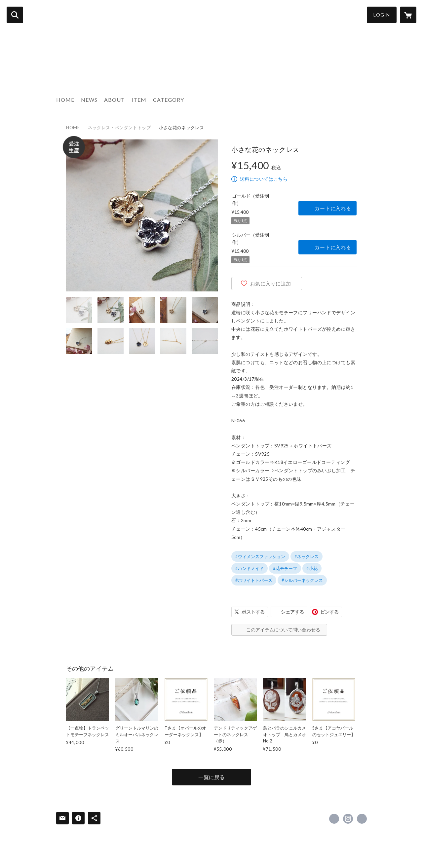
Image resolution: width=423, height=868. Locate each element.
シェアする (292, 612)
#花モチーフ (285, 568)
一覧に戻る (211, 777)
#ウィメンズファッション (260, 556)
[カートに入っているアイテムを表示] (408, 15)
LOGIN (382, 15)
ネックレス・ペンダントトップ (119, 128)
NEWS (89, 100)
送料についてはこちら (264, 179)
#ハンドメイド (250, 568)
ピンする (329, 612)
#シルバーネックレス (302, 580)
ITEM (139, 100)
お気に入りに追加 (271, 283)
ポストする (253, 612)
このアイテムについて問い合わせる (283, 630)
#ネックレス (307, 556)
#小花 (312, 568)
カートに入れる (333, 208)
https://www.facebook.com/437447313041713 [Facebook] (334, 819)
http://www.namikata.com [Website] (362, 819)
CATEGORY (169, 100)
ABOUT (115, 100)
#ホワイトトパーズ (254, 580)
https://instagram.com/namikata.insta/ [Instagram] (348, 819)
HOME (65, 100)
